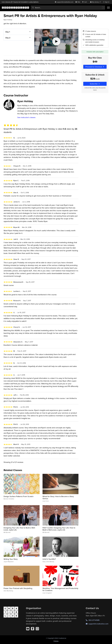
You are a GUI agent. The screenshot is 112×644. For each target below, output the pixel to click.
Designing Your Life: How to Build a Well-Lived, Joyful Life (19, 529)
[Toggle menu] (108, 8)
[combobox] (68, 8)
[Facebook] (33, 629)
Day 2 (8, 38)
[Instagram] (37, 629)
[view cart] (85, 2)
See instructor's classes (26, 117)
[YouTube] (28, 629)
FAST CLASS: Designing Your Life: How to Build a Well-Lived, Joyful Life (59, 529)
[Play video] (56, 41)
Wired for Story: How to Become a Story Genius (58, 497)
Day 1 (8, 32)
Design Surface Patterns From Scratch (19, 496)
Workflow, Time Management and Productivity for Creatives (60, 589)
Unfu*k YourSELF (49, 559)
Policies (56, 641)
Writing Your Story (11, 559)
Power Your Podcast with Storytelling (18, 588)
